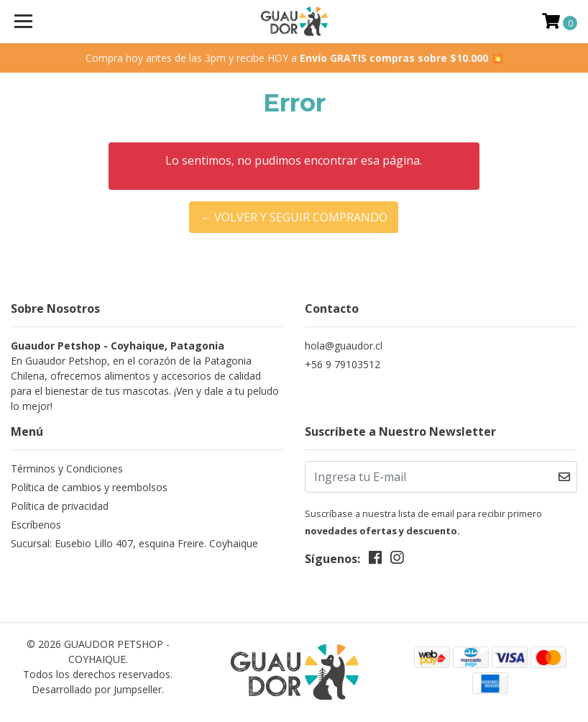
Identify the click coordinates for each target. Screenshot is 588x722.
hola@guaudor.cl (344, 346)
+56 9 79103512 (343, 364)
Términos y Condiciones (67, 469)
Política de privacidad (60, 506)
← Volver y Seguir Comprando (294, 217)
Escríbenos (36, 525)
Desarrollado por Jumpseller (97, 689)
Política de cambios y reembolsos (89, 487)
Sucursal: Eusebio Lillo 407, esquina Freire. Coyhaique (134, 543)
